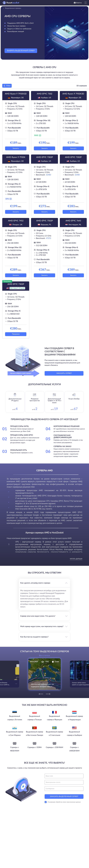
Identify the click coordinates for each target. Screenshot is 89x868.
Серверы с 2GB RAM (54, 747)
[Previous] (41, 694)
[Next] (48, 694)
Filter (7, 86)
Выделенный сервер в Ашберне (74, 733)
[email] (64, 782)
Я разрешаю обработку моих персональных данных (63, 802)
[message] (64, 789)
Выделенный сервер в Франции (55, 718)
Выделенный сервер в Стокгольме (54, 733)
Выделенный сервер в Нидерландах (74, 718)
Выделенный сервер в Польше (35, 718)
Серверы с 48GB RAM (15, 749)
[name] (64, 776)
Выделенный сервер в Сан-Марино (15, 733)
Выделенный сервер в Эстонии (15, 718)
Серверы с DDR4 (35, 747)
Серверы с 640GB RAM (74, 749)
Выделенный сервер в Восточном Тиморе (35, 733)
